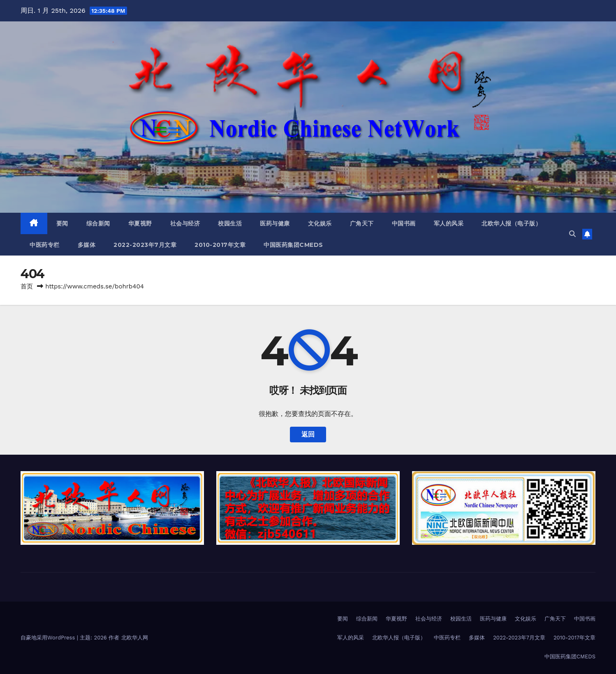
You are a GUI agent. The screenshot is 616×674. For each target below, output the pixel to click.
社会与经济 (185, 223)
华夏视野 (140, 223)
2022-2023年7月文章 (145, 245)
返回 (308, 434)
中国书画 (404, 223)
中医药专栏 (45, 245)
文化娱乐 (320, 223)
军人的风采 (449, 223)
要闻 (62, 223)
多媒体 (87, 245)
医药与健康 (275, 223)
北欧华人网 (135, 638)
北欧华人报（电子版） (511, 223)
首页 (27, 286)
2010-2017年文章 (220, 245)
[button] (572, 234)
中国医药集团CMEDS (293, 245)
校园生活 (230, 223)
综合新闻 (98, 223)
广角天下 (362, 223)
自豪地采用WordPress (49, 638)
